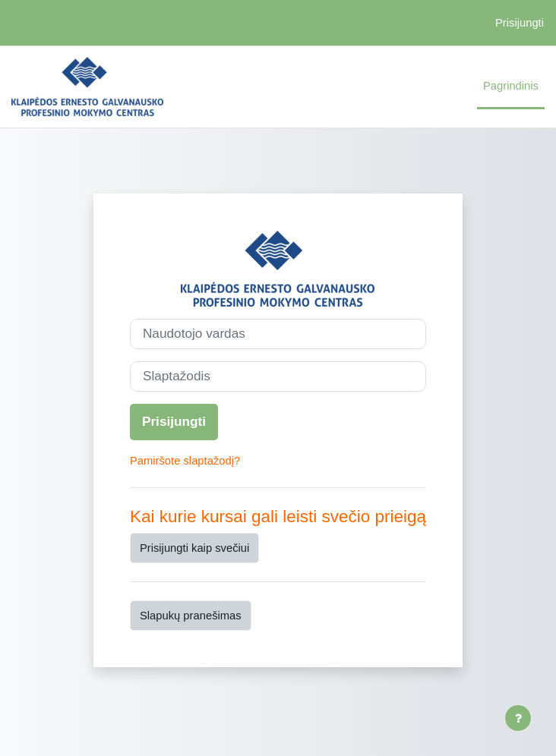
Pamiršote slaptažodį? (185, 461)
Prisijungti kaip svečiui (194, 548)
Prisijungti (520, 23)
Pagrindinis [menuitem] (511, 86)
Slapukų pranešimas (191, 616)
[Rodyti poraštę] (518, 718)
